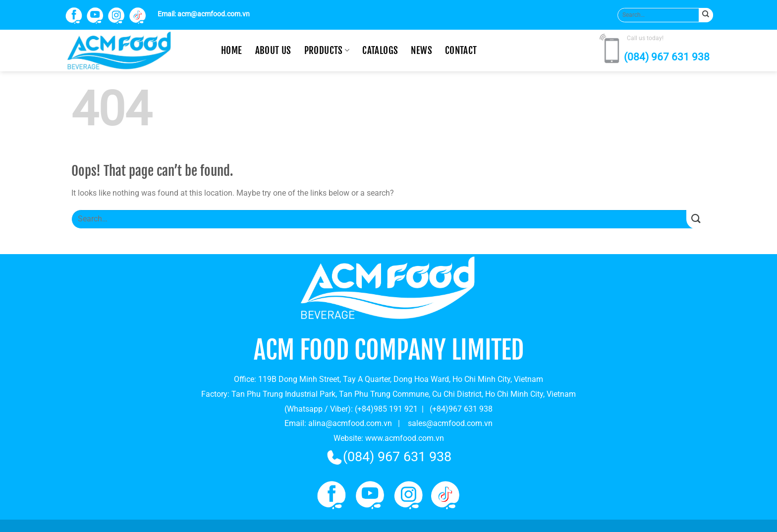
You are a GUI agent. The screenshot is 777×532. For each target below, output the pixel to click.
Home (232, 51)
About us (273, 51)
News (421, 51)
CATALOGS (380, 51)
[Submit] (706, 15)
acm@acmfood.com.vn (214, 14)
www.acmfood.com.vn (405, 438)
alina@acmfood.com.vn (350, 423)
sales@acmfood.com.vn (450, 423)
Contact (461, 51)
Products (327, 51)
